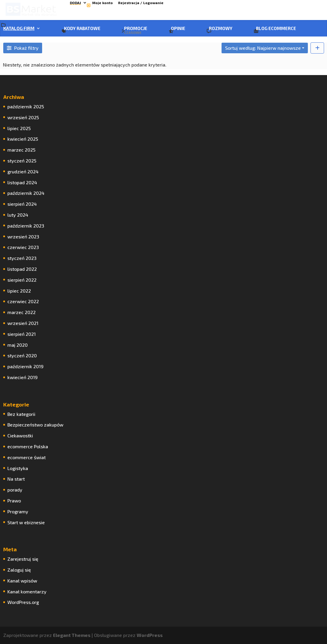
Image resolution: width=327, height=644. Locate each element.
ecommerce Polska (28, 446)
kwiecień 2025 (23, 139)
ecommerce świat (27, 457)
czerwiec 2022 (23, 301)
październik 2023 (26, 226)
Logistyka (18, 468)
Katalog (19, 29)
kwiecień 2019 (23, 377)
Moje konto (103, 3)
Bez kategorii (21, 414)
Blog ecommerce (276, 29)
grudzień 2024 (23, 171)
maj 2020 (18, 345)
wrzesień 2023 (23, 236)
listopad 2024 (22, 182)
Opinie (178, 29)
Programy (18, 511)
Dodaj (75, 3)
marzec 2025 (21, 150)
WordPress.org (23, 602)
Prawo (14, 501)
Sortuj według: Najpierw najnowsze (263, 48)
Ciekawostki (20, 435)
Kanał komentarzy (27, 591)
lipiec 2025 (19, 128)
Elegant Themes (72, 635)
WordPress (150, 635)
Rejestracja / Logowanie (141, 3)
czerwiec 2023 (23, 247)
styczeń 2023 (22, 258)
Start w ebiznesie (26, 522)
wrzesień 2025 (23, 117)
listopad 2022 (22, 269)
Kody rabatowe (82, 29)
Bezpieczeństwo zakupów (35, 425)
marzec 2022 (22, 312)
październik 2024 (26, 193)
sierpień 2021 (22, 334)
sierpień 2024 (22, 204)
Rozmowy (221, 29)
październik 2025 (26, 106)
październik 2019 (25, 366)
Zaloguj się (19, 570)
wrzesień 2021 (23, 323)
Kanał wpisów (22, 581)
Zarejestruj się (23, 559)
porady (15, 490)
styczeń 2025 (22, 161)
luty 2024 (18, 215)
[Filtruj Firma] (23, 48)
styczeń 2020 (22, 355)
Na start (16, 479)
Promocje (136, 30)
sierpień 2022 (22, 280)
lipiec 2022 (19, 291)
